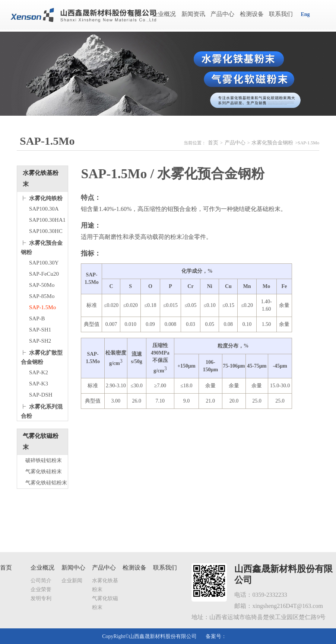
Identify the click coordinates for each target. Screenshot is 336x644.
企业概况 (164, 14)
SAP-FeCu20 (44, 274)
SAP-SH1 (40, 330)
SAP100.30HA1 (47, 220)
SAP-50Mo (42, 285)
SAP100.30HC (46, 231)
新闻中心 (73, 568)
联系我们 (281, 14)
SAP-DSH (41, 395)
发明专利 (41, 598)
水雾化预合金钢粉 (272, 143)
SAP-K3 (39, 384)
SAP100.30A (44, 209)
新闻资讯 (193, 14)
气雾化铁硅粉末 (44, 472)
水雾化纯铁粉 (46, 198)
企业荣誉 (41, 589)
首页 (135, 14)
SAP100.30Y (44, 263)
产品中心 (222, 14)
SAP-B (37, 318)
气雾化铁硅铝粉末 (46, 483)
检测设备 (252, 14)
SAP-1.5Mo (42, 307)
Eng (305, 14)
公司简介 (41, 581)
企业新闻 (72, 581)
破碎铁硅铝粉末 (44, 460)
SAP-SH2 (40, 341)
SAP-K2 (39, 372)
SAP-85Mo (42, 296)
